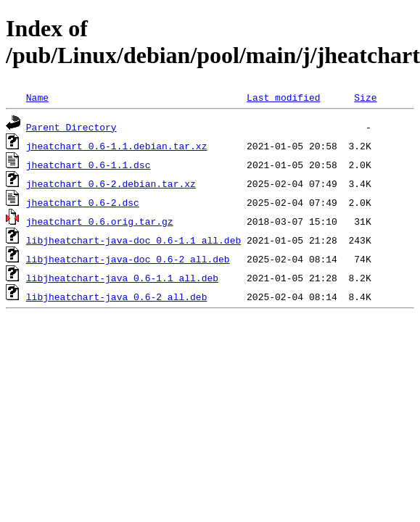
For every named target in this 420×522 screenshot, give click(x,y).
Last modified (283, 97)
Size (365, 97)
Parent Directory (71, 127)
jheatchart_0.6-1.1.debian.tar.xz (117, 146)
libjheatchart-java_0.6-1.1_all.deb (122, 278)
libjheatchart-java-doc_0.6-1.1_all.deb (133, 240)
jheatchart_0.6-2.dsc (83, 202)
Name (37, 97)
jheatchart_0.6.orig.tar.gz (100, 221)
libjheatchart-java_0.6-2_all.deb (117, 297)
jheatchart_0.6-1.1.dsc (88, 165)
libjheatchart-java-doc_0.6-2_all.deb (128, 259)
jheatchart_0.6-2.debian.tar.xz (111, 183)
